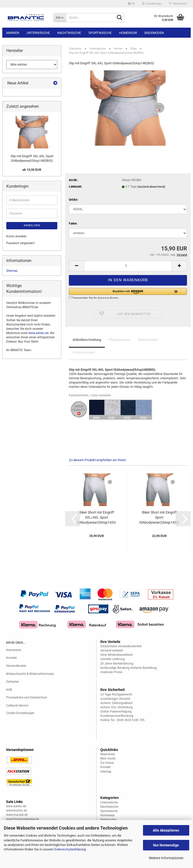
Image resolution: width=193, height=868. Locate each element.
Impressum (14, 650)
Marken (13, 33)
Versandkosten (16, 666)
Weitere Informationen (166, 858)
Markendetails (148, 340)
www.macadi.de (17, 815)
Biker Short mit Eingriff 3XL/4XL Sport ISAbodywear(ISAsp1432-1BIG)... (96, 518)
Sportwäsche (100, 33)
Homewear (128, 33)
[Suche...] (60, 18)
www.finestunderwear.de (22, 819)
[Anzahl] (128, 266)
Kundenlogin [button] (152, 4)
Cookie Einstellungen (20, 713)
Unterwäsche (38, 33)
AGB (9, 690)
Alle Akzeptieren (166, 830)
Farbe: (73, 224)
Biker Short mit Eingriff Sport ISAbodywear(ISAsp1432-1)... (159, 518)
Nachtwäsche (69, 33)
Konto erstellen (16, 236)
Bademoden (154, 33)
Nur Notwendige (166, 845)
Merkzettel (178, 4)
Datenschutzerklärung (70, 849)
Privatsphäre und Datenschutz (27, 697)
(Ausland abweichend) (151, 187)
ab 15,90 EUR (32, 170)
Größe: (73, 200)
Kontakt (11, 658)
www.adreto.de (38, 333)
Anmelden (32, 225)
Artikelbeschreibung (87, 340)
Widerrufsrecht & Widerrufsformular (30, 674)
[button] (131, 4)
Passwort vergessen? (21, 243)
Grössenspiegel (84, 352)
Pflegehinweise (119, 340)
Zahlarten (13, 682)
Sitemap (12, 271)
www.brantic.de (16, 810)
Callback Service (17, 706)
